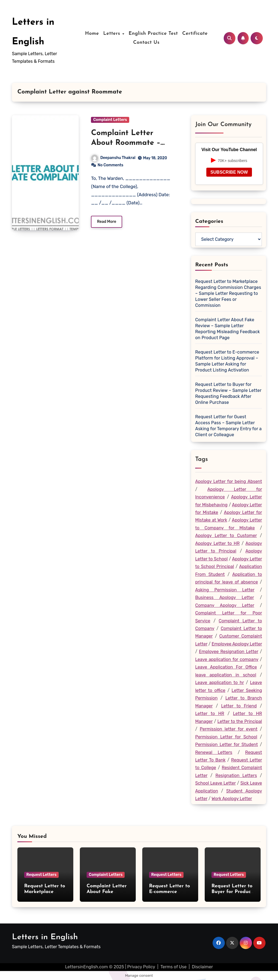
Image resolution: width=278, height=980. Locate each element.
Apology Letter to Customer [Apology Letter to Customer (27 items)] (226, 536)
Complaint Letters (110, 120)
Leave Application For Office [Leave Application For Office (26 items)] (226, 667)
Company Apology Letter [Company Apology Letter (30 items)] (225, 605)
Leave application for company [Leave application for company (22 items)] (227, 659)
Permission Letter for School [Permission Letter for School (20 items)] (226, 737)
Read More (107, 222)
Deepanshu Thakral (113, 158)
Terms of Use (173, 967)
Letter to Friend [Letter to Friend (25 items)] (239, 706)
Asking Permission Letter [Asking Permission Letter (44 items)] (225, 590)
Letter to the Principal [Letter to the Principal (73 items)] (240, 721)
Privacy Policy (141, 967)
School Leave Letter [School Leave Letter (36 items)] (215, 783)
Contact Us (146, 43)
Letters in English (45, 937)
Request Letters (41, 875)
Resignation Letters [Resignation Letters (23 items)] (236, 775)
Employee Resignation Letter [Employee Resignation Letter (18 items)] (229, 652)
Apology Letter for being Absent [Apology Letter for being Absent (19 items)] (229, 481)
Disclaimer (203, 967)
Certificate (195, 34)
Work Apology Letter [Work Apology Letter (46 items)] (232, 799)
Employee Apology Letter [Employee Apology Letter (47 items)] (237, 644)
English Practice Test (153, 34)
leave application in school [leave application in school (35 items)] (226, 675)
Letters (112, 34)
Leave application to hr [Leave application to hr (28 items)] (219, 683)
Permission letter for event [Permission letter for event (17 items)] (229, 729)
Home (92, 34)
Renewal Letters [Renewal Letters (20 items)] (214, 752)
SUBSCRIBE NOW (229, 172)
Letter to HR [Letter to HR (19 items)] (210, 714)
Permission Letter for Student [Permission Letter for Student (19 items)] (227, 745)
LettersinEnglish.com (87, 967)
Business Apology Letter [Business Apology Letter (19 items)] (225, 597)
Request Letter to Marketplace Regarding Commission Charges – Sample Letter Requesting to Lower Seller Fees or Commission (228, 293)
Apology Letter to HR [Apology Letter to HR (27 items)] (217, 543)
